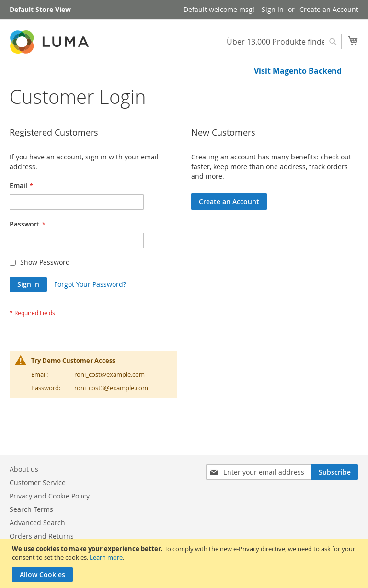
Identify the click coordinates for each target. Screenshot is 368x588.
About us (24, 469)
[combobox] (282, 42)
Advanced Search (37, 523)
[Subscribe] (335, 472)
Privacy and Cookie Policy (50, 496)
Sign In (273, 9)
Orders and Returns (42, 536)
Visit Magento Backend (298, 71)
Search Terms (31, 509)
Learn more (106, 557)
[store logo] (50, 42)
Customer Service (38, 482)
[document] (185, 563)
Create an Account (329, 9)
